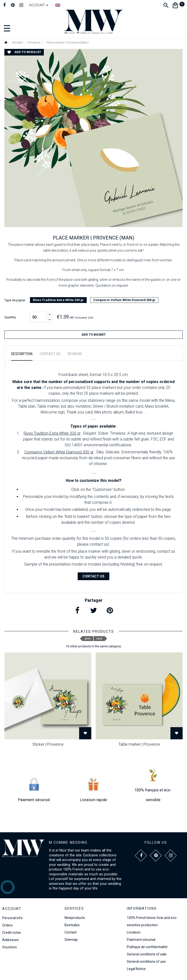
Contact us (93, 576)
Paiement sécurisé (141, 940)
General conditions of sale (147, 954)
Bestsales (72, 925)
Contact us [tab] (50, 354)
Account (12, 909)
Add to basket (94, 334)
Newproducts (75, 918)
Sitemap (71, 940)
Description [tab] (22, 354)
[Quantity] (38, 317)
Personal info (12, 918)
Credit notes (12, 933)
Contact (71, 932)
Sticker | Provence (48, 744)
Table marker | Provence (139, 744)
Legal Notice (136, 969)
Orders (7, 925)
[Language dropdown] (58, 5)
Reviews (75, 354)
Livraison (134, 932)
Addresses (10, 940)
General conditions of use (146, 962)
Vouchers (9, 947)
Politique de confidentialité (147, 947)
